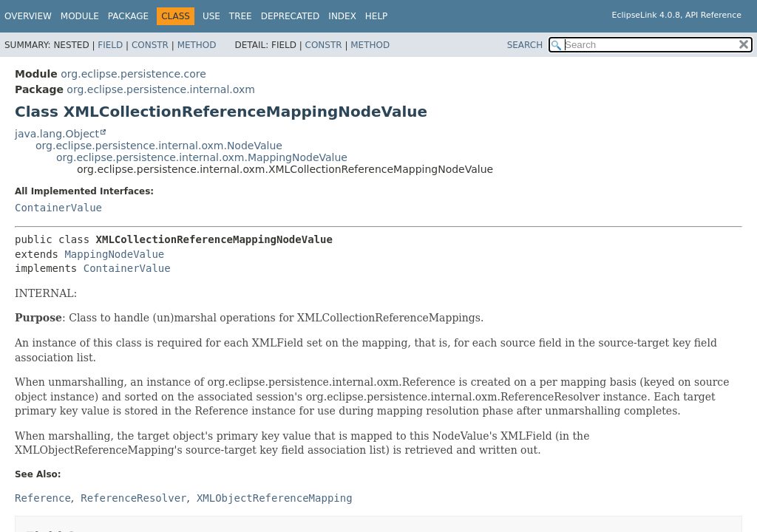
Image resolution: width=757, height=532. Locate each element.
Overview (28, 16)
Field (110, 45)
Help (377, 16)
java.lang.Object (57, 134)
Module (80, 16)
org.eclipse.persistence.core (133, 74)
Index (342, 16)
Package (128, 16)
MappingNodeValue (114, 254)
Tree (241, 16)
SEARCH (525, 45)
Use (211, 16)
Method (197, 45)
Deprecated (291, 16)
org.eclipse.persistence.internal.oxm (160, 89)
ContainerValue (58, 208)
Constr (150, 45)
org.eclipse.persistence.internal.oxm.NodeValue (159, 146)
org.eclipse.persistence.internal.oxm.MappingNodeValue (202, 157)
